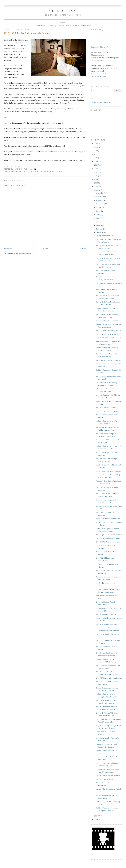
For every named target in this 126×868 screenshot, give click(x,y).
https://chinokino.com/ (99, 47)
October (99, 200)
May (98, 218)
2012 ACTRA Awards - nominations (109, 678)
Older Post (83, 249)
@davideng (102, 76)
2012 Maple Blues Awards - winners (109, 535)
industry (35, 172)
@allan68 (101, 60)
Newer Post (8, 249)
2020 (96, 161)
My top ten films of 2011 (105, 236)
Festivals (76, 26)
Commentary (86, 26)
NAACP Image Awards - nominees (108, 471)
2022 (96, 154)
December (100, 193)
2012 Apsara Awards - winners (107, 334)
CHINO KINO (63, 11)
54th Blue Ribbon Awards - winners (109, 338)
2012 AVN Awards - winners (106, 408)
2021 (96, 158)
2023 (96, 151)
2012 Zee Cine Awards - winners (108, 411)
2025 (96, 143)
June (98, 215)
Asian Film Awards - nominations (108, 519)
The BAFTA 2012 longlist (105, 779)
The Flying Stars (113, 58)
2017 (96, 172)
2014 (96, 183)
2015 (96, 179)
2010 (96, 819)
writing (59, 172)
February (100, 229)
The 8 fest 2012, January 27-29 (107, 321)
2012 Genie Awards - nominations (108, 538)
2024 (96, 147)
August (99, 207)
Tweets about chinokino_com (102, 102)
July (98, 211)
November (100, 197)
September (100, 204)
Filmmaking (52, 26)
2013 (96, 186)
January (99, 232)
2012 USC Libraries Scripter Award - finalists (27, 33)
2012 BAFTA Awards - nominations (109, 542)
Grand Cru (108, 74)
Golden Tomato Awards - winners (108, 776)
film (28, 172)
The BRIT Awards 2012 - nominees (109, 624)
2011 (96, 816)
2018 (96, 169)
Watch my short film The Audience (108, 360)
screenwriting (47, 172)
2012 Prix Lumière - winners (106, 614)
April (98, 222)
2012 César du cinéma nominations (108, 331)
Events (68, 26)
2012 (96, 190)
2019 (96, 165)
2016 (96, 176)
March (99, 225)
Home (45, 249)
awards (14, 172)
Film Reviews (40, 26)
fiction (22, 172)
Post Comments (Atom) (22, 254)
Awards (61, 26)
